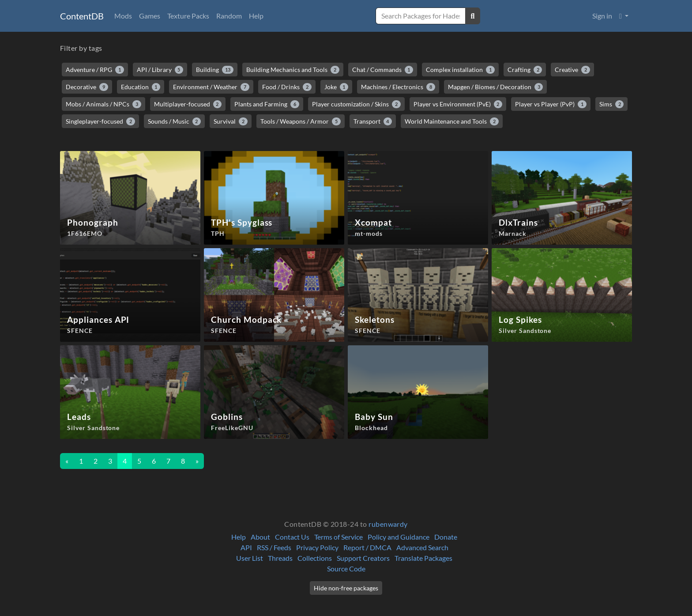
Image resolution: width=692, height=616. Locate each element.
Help (256, 16)
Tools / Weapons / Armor (301, 121)
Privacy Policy (317, 547)
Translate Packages (423, 558)
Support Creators (363, 558)
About (260, 537)
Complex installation (460, 70)
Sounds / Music (175, 121)
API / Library (160, 70)
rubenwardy (388, 524)
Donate (446, 537)
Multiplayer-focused (188, 104)
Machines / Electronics (398, 87)
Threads (280, 558)
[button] (624, 16)
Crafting (525, 70)
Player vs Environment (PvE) (458, 104)
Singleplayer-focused (100, 121)
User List (250, 558)
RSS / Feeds (274, 547)
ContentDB (82, 16)
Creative (572, 70)
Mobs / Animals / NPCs (103, 104)
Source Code (346, 569)
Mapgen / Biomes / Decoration (496, 87)
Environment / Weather (211, 87)
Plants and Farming (267, 104)
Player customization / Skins (356, 104)
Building (215, 70)
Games (150, 16)
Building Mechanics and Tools (293, 70)
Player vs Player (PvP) (551, 104)
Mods (123, 16)
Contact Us (292, 537)
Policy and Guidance (399, 537)
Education (141, 87)
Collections (315, 558)
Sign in (602, 16)
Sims (612, 104)
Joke (337, 87)
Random (229, 16)
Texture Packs (188, 16)
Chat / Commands (383, 70)
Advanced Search (422, 547)
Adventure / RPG (95, 70)
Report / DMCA (367, 547)
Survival (231, 121)
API (246, 547)
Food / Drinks (287, 87)
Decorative (87, 87)
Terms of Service (338, 537)
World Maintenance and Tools (452, 121)
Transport (373, 121)
